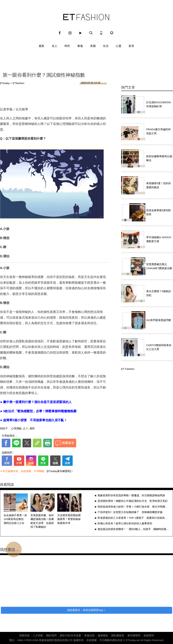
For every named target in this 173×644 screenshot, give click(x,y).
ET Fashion (86, 17)
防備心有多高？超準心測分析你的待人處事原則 (125, 523)
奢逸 (80, 46)
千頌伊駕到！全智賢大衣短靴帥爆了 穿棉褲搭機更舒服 (130, 512)
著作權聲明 (134, 635)
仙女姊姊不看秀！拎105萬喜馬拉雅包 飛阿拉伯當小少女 (15, 519)
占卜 (26, 428)
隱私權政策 (118, 635)
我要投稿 (24, 635)
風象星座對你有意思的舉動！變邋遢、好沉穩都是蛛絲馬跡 (131, 495)
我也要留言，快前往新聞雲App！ (86, 610)
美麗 (93, 46)
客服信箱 (89, 635)
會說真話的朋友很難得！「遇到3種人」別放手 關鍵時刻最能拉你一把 (133, 529)
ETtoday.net (133, 640)
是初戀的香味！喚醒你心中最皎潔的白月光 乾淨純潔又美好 (133, 501)
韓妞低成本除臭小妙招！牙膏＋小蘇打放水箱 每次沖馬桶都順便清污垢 (133, 507)
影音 (131, 46)
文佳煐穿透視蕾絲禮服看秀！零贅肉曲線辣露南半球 (69, 519)
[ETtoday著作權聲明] (59, 471)
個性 (32, 428)
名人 (54, 46)
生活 (106, 46)
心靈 (119, 46)
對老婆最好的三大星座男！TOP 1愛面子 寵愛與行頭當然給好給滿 (133, 518)
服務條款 (103, 635)
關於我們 (51, 635)
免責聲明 (149, 635)
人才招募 (38, 635)
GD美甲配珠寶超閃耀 (159, 320)
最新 (42, 46)
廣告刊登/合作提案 (70, 635)
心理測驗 (16, 428)
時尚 (67, 46)
